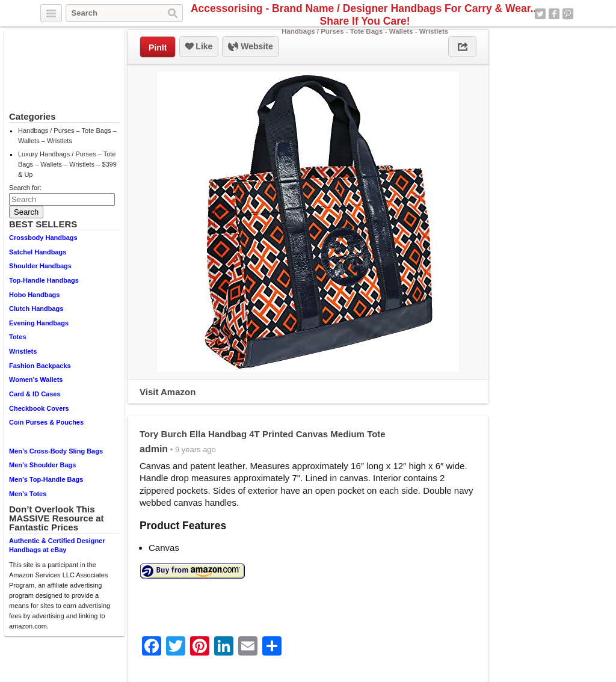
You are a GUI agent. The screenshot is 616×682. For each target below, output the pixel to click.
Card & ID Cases (35, 394)
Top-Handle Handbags (44, 280)
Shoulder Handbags (40, 266)
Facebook (554, 14)
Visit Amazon (168, 392)
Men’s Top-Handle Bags (46, 479)
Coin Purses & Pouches (46, 422)
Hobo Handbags (34, 295)
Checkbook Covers (39, 408)
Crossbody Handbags (43, 238)
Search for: (25, 188)
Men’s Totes (28, 494)
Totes (18, 337)
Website (250, 47)
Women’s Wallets (36, 379)
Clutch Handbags (36, 309)
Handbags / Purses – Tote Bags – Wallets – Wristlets (67, 136)
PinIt (158, 48)
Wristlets (23, 351)
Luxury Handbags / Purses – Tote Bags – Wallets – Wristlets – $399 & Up (67, 164)
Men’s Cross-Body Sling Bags (56, 451)
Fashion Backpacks (40, 366)
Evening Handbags (39, 323)
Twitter (540, 14)
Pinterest (568, 14)
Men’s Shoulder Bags (42, 465)
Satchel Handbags (38, 252)
